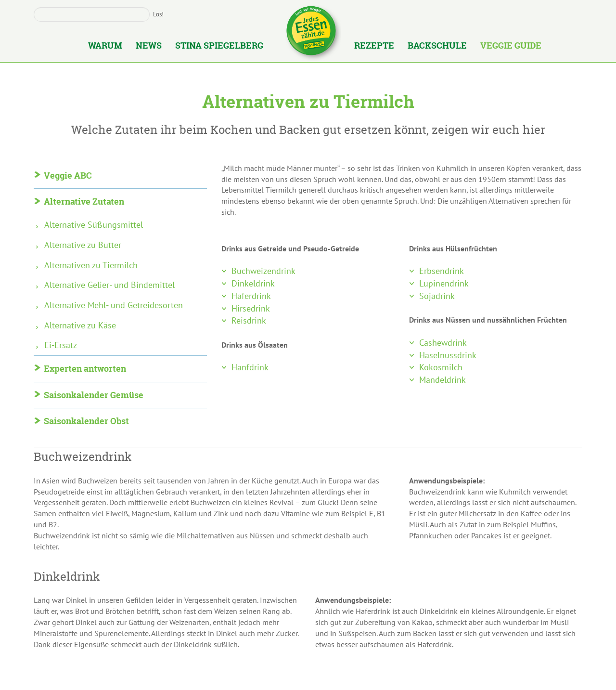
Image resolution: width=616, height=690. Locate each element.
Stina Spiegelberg (219, 46)
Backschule (437, 46)
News (149, 46)
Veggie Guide (511, 46)
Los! (158, 14)
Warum (105, 46)
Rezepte (374, 46)
